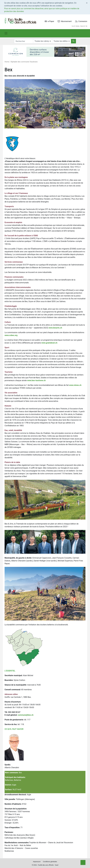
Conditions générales (50, 862)
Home (7, 62)
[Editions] (62, 41)
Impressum (37, 862)
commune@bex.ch (26, 715)
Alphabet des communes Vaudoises (24, 62)
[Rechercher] (73, 41)
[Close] (87, 3)
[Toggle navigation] (6, 33)
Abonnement (65, 21)
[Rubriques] (43, 41)
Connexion (81, 21)
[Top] (83, 862)
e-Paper (50, 21)
